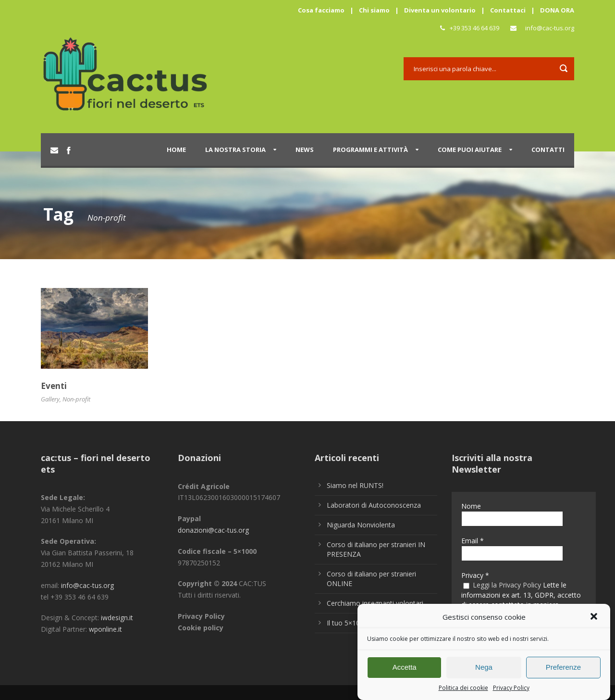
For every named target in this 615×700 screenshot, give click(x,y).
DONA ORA (557, 10)
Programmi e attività (370, 150)
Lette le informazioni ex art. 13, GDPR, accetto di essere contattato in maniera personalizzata (521, 600)
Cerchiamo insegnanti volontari (375, 603)
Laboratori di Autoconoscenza (374, 505)
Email (473, 541)
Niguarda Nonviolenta (361, 525)
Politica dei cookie (463, 691)
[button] (595, 621)
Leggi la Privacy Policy (507, 585)
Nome (471, 506)
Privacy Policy (511, 691)
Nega (484, 671)
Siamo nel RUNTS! (355, 485)
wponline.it (105, 629)
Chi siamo (374, 10)
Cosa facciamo (321, 10)
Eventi (54, 386)
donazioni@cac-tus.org (213, 530)
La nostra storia (235, 150)
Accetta (405, 671)
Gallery (50, 399)
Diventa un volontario (440, 10)
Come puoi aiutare (470, 150)
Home (176, 150)
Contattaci (508, 10)
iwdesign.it (117, 618)
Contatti (548, 150)
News (305, 150)
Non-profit (76, 399)
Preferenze (563, 671)
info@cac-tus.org (550, 28)
